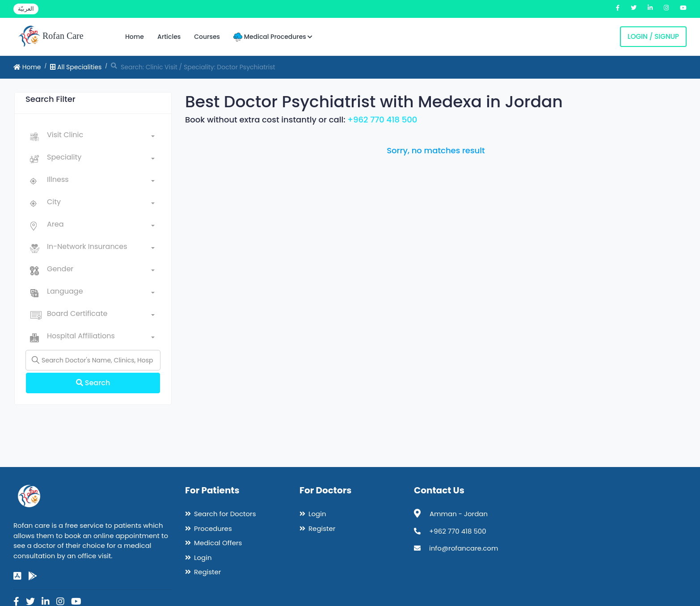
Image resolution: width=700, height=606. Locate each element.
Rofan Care (51, 37)
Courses (207, 37)
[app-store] (17, 576)
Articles (169, 37)
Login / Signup (653, 36)
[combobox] (101, 137)
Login (203, 558)
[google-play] (33, 576)
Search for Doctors (225, 514)
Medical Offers (218, 543)
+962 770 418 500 (382, 120)
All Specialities (76, 67)
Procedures (213, 528)
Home (135, 37)
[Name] (93, 360)
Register (207, 572)
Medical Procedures (273, 37)
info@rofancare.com (464, 548)
